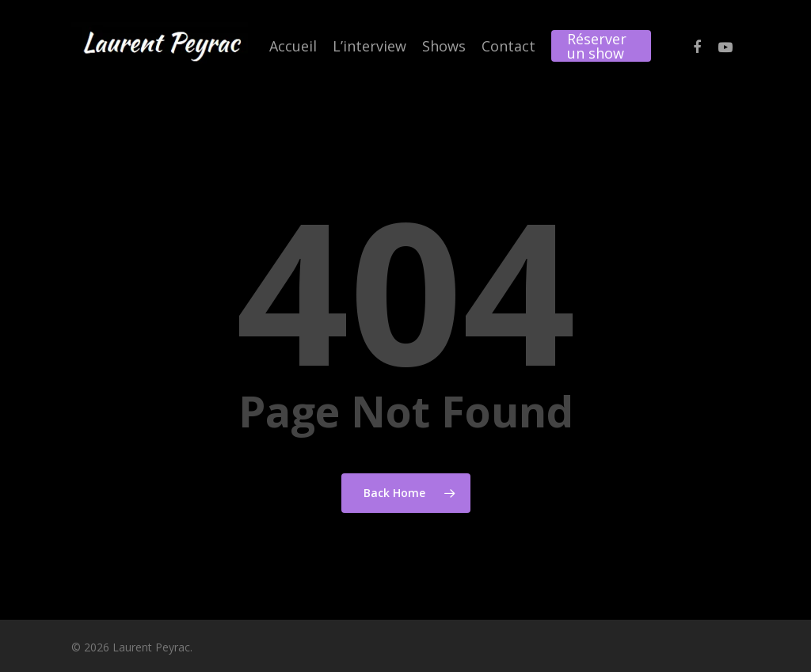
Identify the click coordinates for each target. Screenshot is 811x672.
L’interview (369, 46)
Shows (444, 46)
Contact (508, 46)
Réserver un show (597, 46)
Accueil (293, 46)
